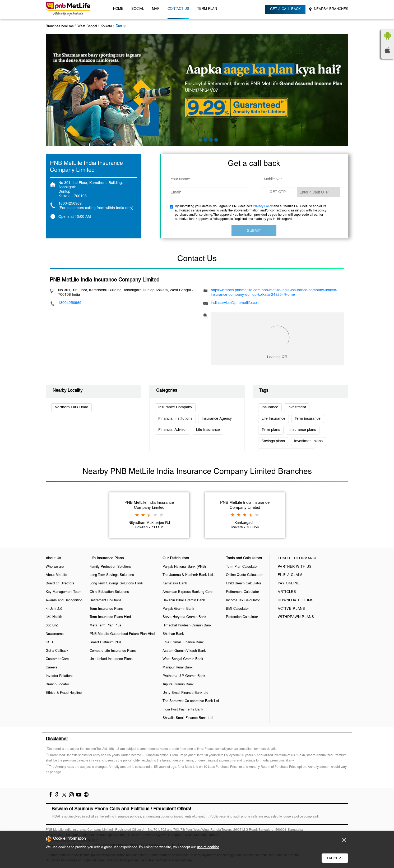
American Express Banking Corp (187, 592)
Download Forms (296, 601)
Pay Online (289, 584)
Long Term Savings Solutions (112, 575)
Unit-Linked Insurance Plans (111, 659)
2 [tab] (205, 139)
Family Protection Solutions (111, 567)
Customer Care (57, 659)
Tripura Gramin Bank (178, 685)
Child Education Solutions (109, 592)
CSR (49, 643)
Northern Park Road (71, 407)
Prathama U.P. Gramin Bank (184, 676)
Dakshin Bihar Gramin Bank (184, 601)
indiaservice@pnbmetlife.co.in (236, 303)
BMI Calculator (237, 609)
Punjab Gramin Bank (178, 609)
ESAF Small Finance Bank (183, 643)
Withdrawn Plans (296, 617)
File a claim (290, 575)
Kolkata (106, 26)
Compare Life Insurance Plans (113, 651)
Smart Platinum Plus (106, 643)
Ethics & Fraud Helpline (64, 693)
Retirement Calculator (242, 592)
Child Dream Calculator (244, 584)
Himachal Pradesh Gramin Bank (187, 626)
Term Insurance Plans (106, 609)
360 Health (54, 617)
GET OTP (278, 192)
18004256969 (70, 204)
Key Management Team (64, 592)
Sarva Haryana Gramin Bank (184, 617)
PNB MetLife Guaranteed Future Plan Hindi (122, 634)
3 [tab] (210, 139)
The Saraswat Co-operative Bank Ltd (191, 701)
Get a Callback (57, 651)
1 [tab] (200, 139)
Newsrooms (55, 634)
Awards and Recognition (64, 601)
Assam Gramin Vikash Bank (184, 651)
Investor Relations (60, 676)
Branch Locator (57, 685)
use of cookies (208, 847)
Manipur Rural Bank (178, 668)
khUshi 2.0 (54, 609)
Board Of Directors (60, 584)
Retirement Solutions (106, 601)
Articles (287, 592)
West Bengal (87, 26)
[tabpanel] (197, 90)
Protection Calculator (242, 617)
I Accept (335, 858)
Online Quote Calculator (244, 575)
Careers (52, 668)
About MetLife (56, 575)
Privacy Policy (263, 206)
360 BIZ (52, 626)
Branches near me (60, 26)
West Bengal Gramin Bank (183, 659)
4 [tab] (216, 139)
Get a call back (285, 9)
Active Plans (291, 609)
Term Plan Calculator (242, 567)
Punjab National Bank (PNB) (184, 567)
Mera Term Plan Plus (105, 626)
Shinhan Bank (173, 634)
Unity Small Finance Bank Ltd (185, 693)
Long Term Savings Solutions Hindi (116, 584)
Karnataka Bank (175, 584)
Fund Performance (298, 558)
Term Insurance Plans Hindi (111, 617)
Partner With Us (295, 567)
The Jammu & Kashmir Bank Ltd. (188, 575)
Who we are (55, 567)
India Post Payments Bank (183, 710)
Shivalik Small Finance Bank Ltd (187, 718)
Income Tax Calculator (243, 601)
